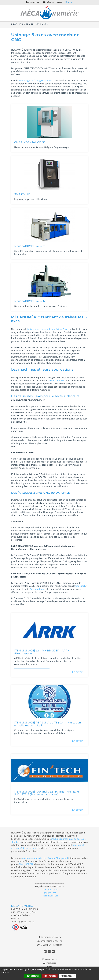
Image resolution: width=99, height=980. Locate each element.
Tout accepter (32, 976)
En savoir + (78, 672)
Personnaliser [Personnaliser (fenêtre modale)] (67, 976)
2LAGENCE (57, 945)
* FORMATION (49, 893)
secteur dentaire (56, 381)
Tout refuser (50, 976)
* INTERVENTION (49, 896)
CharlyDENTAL (26, 864)
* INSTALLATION (49, 890)
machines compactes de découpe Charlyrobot (45, 858)
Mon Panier (50, 963)
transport (80, 586)
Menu (69, 3)
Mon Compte (49, 959)
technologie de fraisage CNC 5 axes (35, 81)
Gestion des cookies (50, 937)
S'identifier (33, 3)
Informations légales (50, 941)
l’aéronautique (37, 589)
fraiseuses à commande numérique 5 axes (48, 329)
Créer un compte (53, 3)
